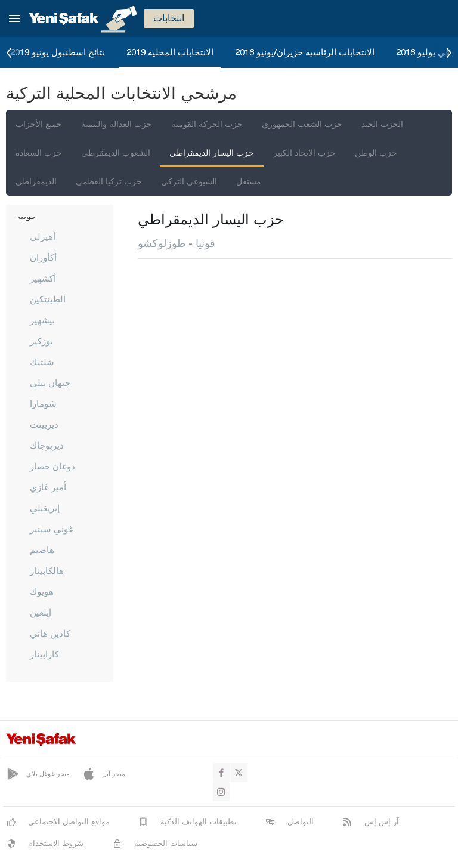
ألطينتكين (48, 299)
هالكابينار (47, 570)
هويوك (42, 591)
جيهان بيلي (50, 382)
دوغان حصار (52, 466)
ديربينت (44, 424)
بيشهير (42, 320)
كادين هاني (50, 633)
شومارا (43, 403)
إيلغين (41, 612)
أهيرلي (43, 236)
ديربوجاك (47, 445)
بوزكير (41, 341)
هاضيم (42, 549)
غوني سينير (52, 529)
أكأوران (43, 257)
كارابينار (44, 654)
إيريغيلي (45, 508)
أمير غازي (48, 487)
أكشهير (43, 278)
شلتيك (42, 362)
